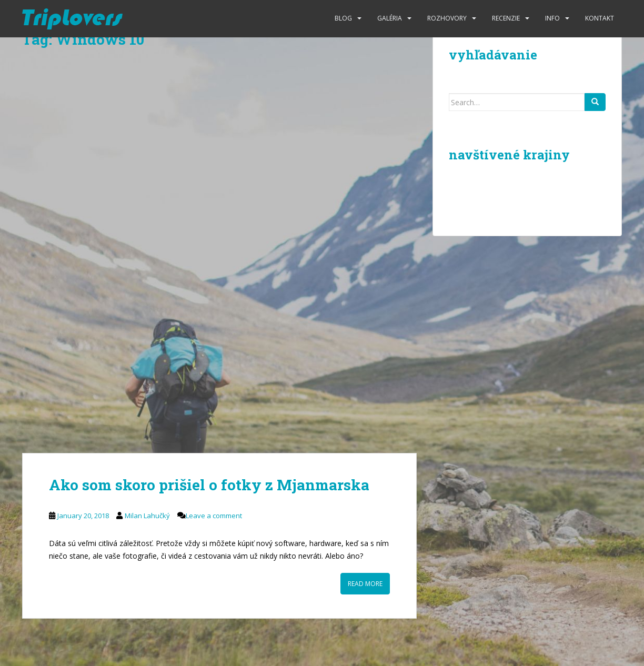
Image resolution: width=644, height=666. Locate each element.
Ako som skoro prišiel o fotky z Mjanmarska (209, 485)
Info (552, 18)
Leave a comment (214, 516)
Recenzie (506, 18)
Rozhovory (447, 18)
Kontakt (600, 18)
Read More (365, 584)
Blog (343, 18)
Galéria (390, 18)
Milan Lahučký (147, 516)
